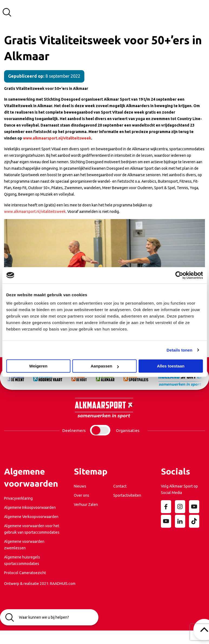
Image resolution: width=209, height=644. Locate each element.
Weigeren (38, 366)
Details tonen (179, 350)
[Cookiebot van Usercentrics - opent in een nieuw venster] (179, 275)
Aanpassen (105, 366)
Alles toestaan (171, 366)
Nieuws (80, 486)
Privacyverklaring (18, 498)
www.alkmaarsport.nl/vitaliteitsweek (35, 212)
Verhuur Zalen (86, 505)
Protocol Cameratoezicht (25, 573)
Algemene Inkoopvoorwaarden (30, 507)
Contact (120, 486)
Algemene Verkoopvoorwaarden (31, 517)
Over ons (82, 495)
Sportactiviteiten (127, 495)
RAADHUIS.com (63, 584)
